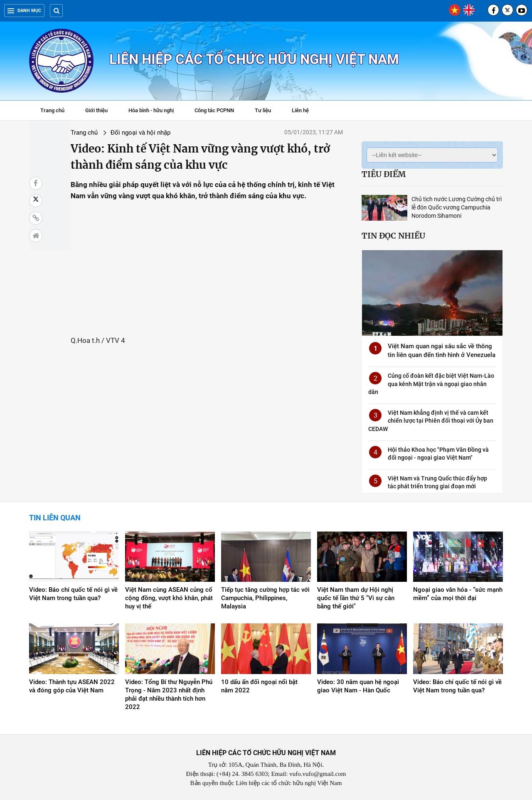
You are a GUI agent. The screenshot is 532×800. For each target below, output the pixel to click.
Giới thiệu (96, 110)
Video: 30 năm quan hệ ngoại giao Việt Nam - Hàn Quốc (358, 686)
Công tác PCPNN (214, 110)
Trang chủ (52, 110)
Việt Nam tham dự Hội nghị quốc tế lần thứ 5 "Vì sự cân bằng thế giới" (356, 598)
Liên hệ (300, 110)
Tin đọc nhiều (393, 236)
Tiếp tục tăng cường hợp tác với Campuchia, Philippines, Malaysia (265, 598)
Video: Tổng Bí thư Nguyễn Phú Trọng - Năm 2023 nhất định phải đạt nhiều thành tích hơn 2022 (169, 694)
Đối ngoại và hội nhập (118, 133)
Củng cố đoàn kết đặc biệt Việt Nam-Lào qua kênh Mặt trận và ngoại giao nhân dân (431, 384)
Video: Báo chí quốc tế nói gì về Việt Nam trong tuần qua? (73, 594)
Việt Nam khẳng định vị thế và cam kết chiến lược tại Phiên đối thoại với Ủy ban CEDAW (431, 421)
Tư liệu (267, 111)
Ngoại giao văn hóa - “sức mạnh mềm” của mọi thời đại (458, 594)
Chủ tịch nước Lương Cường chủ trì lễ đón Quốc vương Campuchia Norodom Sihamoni (457, 207)
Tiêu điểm (384, 174)
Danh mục (24, 11)
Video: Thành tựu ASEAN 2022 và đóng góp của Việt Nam (72, 686)
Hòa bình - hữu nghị (151, 110)
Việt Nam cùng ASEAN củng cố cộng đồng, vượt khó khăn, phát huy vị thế (169, 598)
